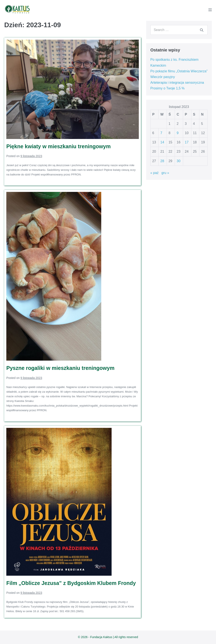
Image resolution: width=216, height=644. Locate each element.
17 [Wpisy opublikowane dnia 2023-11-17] (187, 142)
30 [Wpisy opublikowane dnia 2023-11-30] (178, 161)
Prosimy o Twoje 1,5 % (167, 88)
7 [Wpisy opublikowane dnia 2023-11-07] (161, 133)
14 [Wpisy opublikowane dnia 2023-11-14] (162, 142)
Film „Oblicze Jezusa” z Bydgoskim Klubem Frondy (71, 583)
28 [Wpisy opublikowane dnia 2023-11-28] (162, 161)
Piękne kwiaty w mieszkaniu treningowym (59, 146)
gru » (165, 173)
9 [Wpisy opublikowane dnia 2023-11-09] (178, 133)
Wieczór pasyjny (163, 77)
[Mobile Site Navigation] (210, 10)
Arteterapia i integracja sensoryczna (177, 83)
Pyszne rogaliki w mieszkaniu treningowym (60, 368)
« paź (155, 173)
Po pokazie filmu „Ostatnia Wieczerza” (179, 71)
